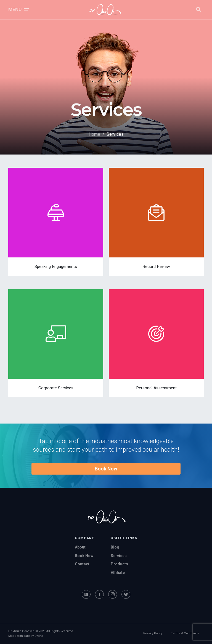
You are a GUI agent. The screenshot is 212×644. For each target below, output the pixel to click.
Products (119, 564)
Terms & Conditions (185, 633)
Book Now (106, 469)
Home (94, 134)
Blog (115, 547)
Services (119, 556)
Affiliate (118, 573)
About (80, 547)
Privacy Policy (153, 633)
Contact (82, 564)
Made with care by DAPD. (26, 636)
